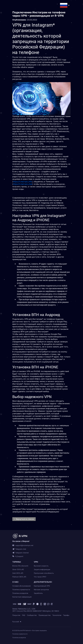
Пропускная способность (44, 573)
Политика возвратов (20, 593)
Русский (16, 622)
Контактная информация (22, 597)
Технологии (57, 615)
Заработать (38, 593)
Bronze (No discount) (20, 566)
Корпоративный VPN (42, 586)
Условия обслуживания (21, 586)
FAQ (24, 615)
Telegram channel (22, 553)
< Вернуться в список (24, 519)
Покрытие (16, 615)
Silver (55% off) (18, 569)
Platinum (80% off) (19, 577)
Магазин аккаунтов (41, 590)
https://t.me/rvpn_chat (23, 184)
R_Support (19, 556)
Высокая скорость (41, 566)
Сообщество (32, 615)
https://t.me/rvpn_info (22, 182)
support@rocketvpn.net (24, 545)
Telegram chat (21, 549)
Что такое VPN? (40, 577)
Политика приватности (21, 590)
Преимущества (45, 615)
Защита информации (42, 569)
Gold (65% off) (18, 573)
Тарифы (66, 615)
